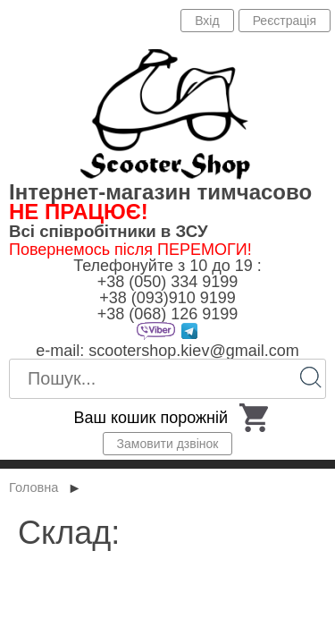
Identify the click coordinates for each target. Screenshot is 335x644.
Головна (33, 487)
